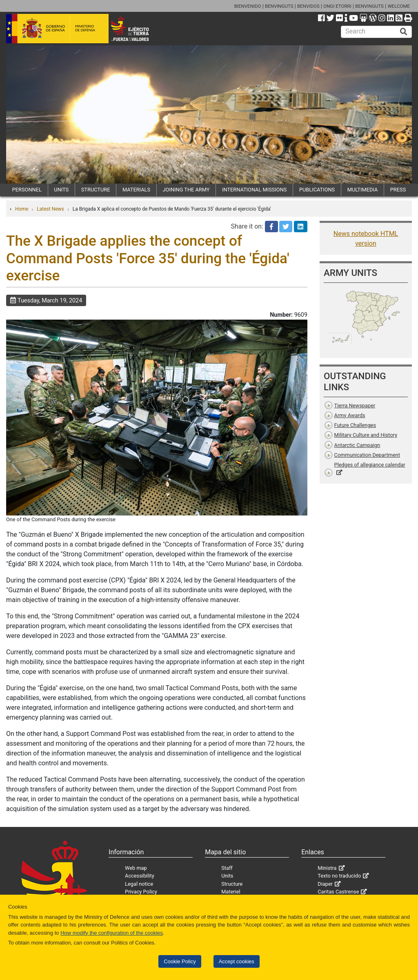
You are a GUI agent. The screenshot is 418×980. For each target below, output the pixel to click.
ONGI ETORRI (337, 6)
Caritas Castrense (338, 892)
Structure (232, 884)
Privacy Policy (141, 892)
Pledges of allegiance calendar (370, 465)
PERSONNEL (27, 190)
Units (227, 876)
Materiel (231, 892)
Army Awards (350, 415)
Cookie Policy (180, 961)
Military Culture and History (366, 435)
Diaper (325, 884)
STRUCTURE (96, 190)
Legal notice (139, 884)
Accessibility (140, 876)
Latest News (50, 209)
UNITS (61, 190)
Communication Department (367, 455)
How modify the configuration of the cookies (112, 933)
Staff (227, 868)
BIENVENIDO (248, 6)
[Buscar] (404, 32)
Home (22, 209)
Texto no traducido (339, 876)
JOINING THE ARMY (186, 190)
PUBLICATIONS (317, 190)
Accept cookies (237, 961)
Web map (136, 868)
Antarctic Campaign (357, 445)
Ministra (327, 868)
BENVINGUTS (279, 6)
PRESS (398, 190)
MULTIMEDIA (363, 190)
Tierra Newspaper (355, 406)
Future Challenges (355, 425)
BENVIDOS (308, 6)
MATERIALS (136, 190)
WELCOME (399, 6)
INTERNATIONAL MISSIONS (254, 190)
